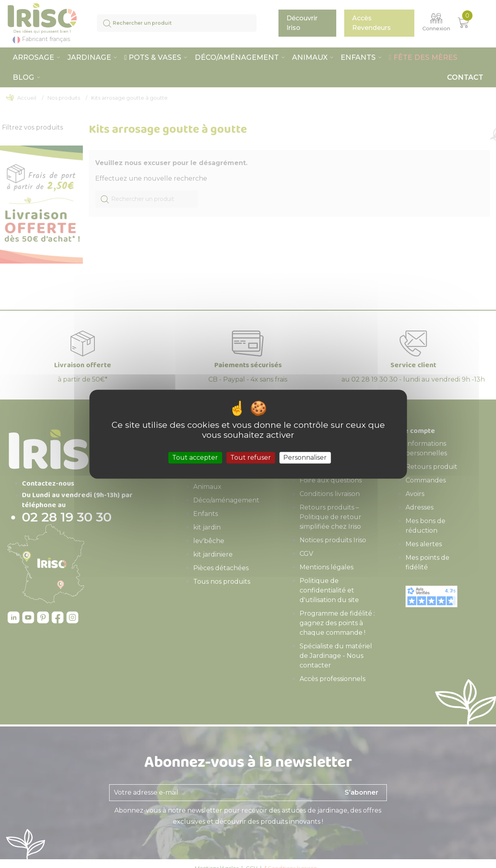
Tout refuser (251, 458)
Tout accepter (195, 458)
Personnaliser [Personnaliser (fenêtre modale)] (305, 458)
